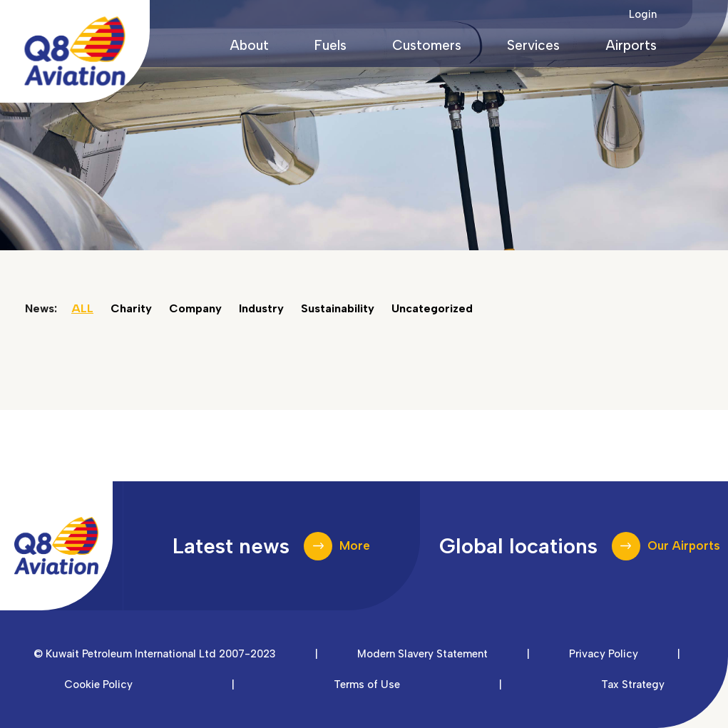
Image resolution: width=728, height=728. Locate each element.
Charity (131, 308)
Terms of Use (367, 685)
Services (533, 45)
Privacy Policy (604, 654)
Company (195, 308)
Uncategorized (432, 308)
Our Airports (684, 545)
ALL (82, 308)
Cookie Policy (98, 685)
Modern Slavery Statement (422, 654)
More (355, 545)
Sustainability (338, 308)
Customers (427, 45)
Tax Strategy (633, 685)
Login (643, 14)
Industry (261, 308)
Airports (631, 45)
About (249, 45)
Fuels (330, 45)
